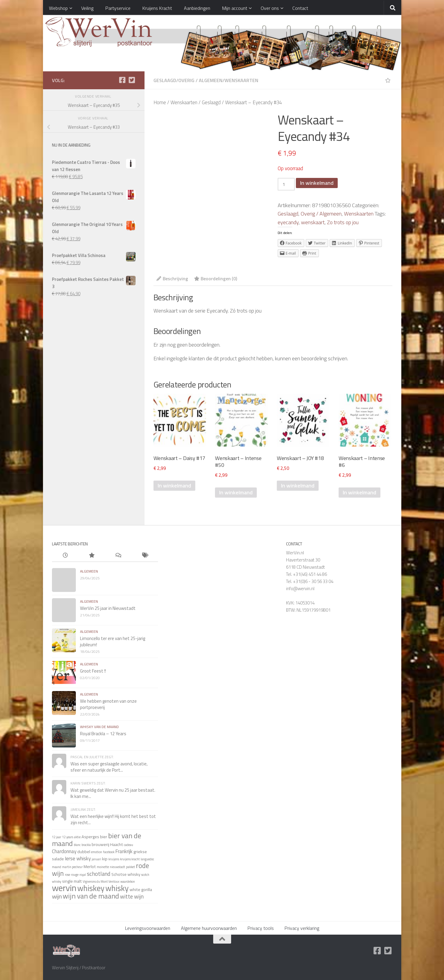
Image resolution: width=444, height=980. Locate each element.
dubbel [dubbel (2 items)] (84, 852)
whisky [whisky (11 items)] (117, 888)
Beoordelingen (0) (216, 279)
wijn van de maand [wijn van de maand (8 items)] (91, 896)
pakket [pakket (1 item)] (130, 867)
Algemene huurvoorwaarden (209, 928)
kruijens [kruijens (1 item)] (114, 859)
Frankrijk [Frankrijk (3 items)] (124, 851)
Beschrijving (172, 279)
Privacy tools (261, 928)
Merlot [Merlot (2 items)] (90, 867)
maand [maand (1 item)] (57, 867)
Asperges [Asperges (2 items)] (90, 837)
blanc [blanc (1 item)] (77, 845)
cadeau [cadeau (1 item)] (129, 845)
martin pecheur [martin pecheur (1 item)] (72, 867)
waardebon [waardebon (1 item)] (128, 881)
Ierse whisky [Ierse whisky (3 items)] (78, 858)
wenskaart (313, 222)
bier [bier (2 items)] (104, 837)
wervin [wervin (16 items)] (64, 888)
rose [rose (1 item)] (67, 875)
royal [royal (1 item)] (83, 875)
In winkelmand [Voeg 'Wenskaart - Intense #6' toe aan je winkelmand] (359, 492)
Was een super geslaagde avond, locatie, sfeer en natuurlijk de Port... (109, 767)
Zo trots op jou (343, 222)
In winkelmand (317, 183)
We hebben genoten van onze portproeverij (108, 704)
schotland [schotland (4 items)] (99, 874)
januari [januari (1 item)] (96, 859)
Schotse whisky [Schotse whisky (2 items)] (126, 874)
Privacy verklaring (302, 928)
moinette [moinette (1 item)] (103, 867)
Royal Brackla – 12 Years (103, 734)
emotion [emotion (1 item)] (97, 852)
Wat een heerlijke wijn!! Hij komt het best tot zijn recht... (113, 819)
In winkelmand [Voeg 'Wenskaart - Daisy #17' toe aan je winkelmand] (174, 486)
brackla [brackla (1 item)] (86, 845)
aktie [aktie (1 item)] (77, 837)
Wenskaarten (241, 80)
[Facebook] (122, 80)
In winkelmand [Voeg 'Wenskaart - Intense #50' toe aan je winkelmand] (236, 492)
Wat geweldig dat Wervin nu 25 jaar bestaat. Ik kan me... (113, 793)
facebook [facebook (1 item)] (109, 852)
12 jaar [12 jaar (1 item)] (57, 837)
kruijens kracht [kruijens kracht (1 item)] (130, 859)
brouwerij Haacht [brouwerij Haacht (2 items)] (107, 844)
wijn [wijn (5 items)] (57, 896)
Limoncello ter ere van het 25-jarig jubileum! (113, 641)
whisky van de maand (99, 727)
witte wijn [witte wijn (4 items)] (132, 896)
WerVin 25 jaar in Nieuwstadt (108, 608)
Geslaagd (165, 80)
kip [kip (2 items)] (105, 859)
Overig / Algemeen (200, 80)
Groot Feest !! (93, 671)
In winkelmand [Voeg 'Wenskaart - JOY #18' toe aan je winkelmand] (298, 486)
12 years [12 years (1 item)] (68, 837)
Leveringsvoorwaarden (148, 928)
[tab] (172, 280)
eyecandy (288, 222)
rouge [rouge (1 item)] (75, 875)
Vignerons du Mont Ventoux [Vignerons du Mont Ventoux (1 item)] (101, 881)
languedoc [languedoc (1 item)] (147, 859)
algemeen (89, 571)
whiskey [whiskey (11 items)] (91, 888)
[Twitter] (132, 80)
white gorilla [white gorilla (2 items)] (141, 890)
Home (160, 102)
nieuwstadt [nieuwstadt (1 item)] (117, 867)
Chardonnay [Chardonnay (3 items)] (64, 851)
